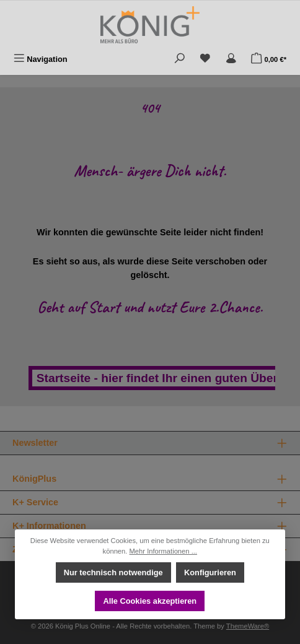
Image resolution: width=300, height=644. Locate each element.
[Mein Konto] (231, 59)
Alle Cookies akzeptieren (150, 601)
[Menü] (41, 59)
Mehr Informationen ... (163, 551)
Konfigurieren (210, 572)
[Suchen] (180, 59)
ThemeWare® (248, 626)
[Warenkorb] (269, 59)
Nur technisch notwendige (113, 572)
